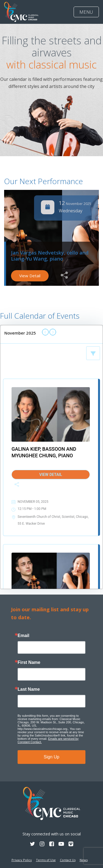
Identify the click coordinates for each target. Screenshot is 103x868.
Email (23, 636)
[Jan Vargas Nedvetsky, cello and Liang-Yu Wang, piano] (51, 580)
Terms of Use (46, 860)
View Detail (30, 276)
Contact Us (68, 860)
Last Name (29, 689)
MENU (86, 12)
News (84, 860)
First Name (29, 663)
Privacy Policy (22, 860)
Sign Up (51, 757)
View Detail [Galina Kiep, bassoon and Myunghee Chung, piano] (51, 475)
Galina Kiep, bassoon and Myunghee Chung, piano (44, 452)
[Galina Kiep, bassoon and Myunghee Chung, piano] (51, 415)
